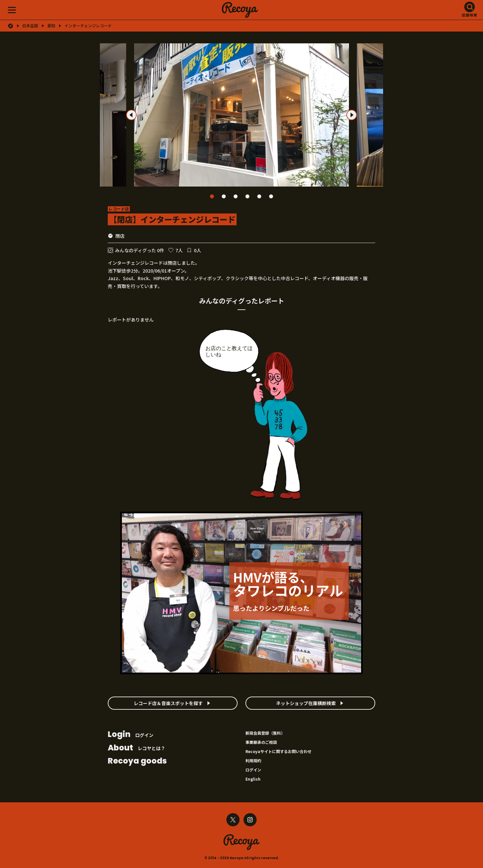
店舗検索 (470, 15)
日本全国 (30, 26)
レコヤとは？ (137, 748)
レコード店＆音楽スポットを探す (168, 703)
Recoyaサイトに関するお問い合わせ (278, 751)
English (253, 779)
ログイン (131, 735)
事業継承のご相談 (261, 742)
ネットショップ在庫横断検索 (306, 703)
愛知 (51, 26)
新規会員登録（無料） (265, 733)
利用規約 (253, 760)
